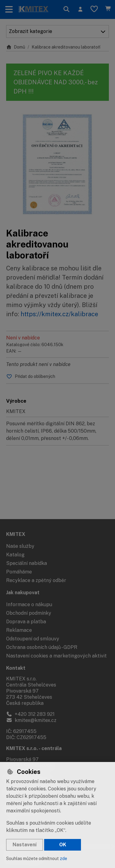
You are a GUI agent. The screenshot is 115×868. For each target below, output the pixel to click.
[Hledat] (66, 9)
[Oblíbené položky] (94, 9)
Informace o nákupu (29, 604)
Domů (16, 47)
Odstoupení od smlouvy (33, 639)
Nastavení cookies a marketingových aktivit (56, 656)
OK (63, 845)
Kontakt (16, 668)
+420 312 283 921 (30, 714)
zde (63, 859)
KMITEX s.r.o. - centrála (34, 748)
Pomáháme (19, 572)
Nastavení (25, 845)
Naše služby (20, 546)
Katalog (15, 555)
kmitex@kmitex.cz (31, 720)
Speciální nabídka (27, 563)
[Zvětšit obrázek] (57, 164)
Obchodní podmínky (29, 613)
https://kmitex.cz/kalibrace (59, 314)
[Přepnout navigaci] (9, 9)
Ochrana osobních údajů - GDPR (42, 647)
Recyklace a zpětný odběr (36, 580)
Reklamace (19, 630)
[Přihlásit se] (80, 9)
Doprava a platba (26, 622)
